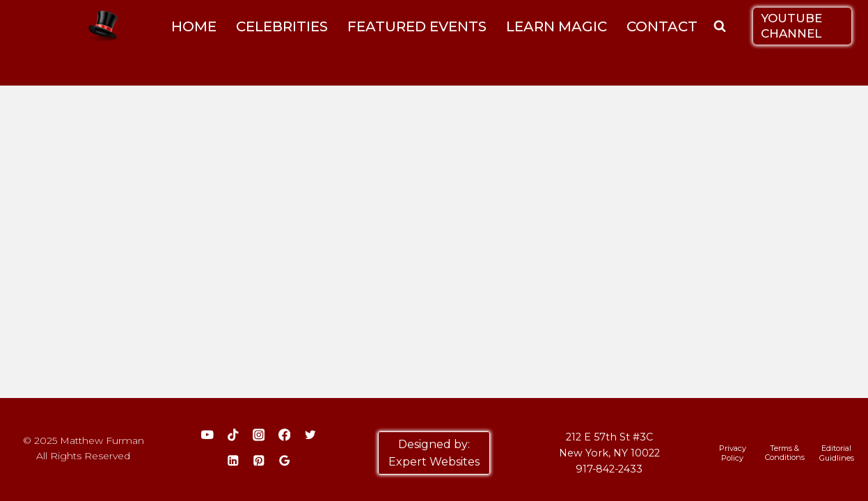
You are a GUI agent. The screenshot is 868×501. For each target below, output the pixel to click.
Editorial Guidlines (837, 453)
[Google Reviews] (284, 460)
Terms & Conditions (785, 453)
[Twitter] (310, 435)
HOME (194, 26)
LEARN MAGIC (557, 26)
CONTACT (662, 26)
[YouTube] (207, 435)
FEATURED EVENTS (417, 26)
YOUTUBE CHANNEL (791, 25)
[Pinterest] (259, 460)
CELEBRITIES (282, 26)
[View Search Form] (720, 26)
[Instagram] (259, 435)
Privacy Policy (733, 453)
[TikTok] (233, 435)
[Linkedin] (233, 460)
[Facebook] (284, 435)
